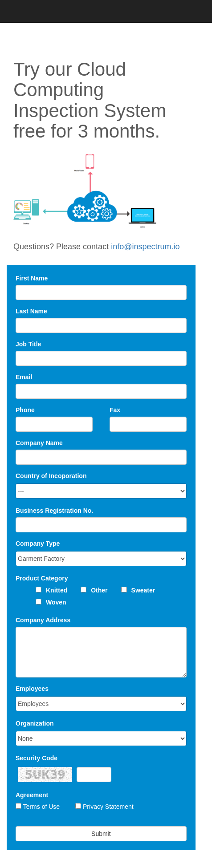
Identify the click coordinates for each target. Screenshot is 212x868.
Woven (56, 602)
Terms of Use (41, 807)
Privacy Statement (108, 807)
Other (99, 590)
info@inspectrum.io (145, 247)
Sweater (143, 590)
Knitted (57, 590)
